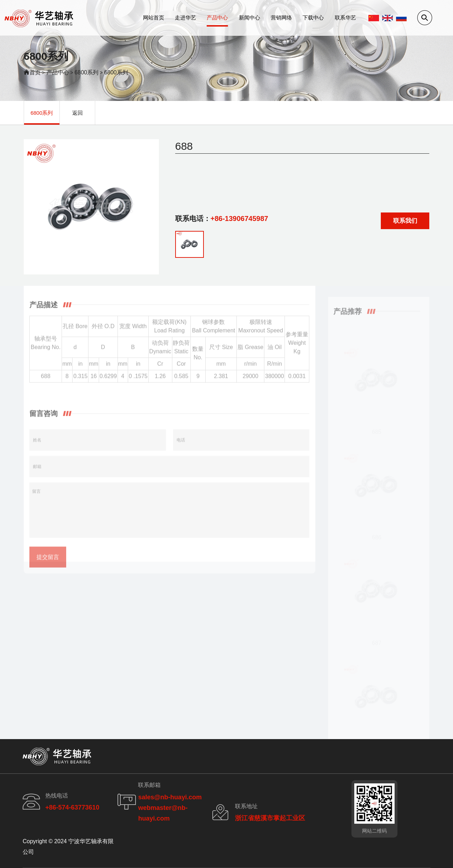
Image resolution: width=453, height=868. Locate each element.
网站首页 (154, 18)
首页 (35, 72)
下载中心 (313, 18)
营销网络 (281, 18)
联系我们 (405, 223)
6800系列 (87, 72)
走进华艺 (185, 18)
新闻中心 (250, 18)
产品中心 (217, 18)
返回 (78, 113)
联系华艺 (345, 18)
